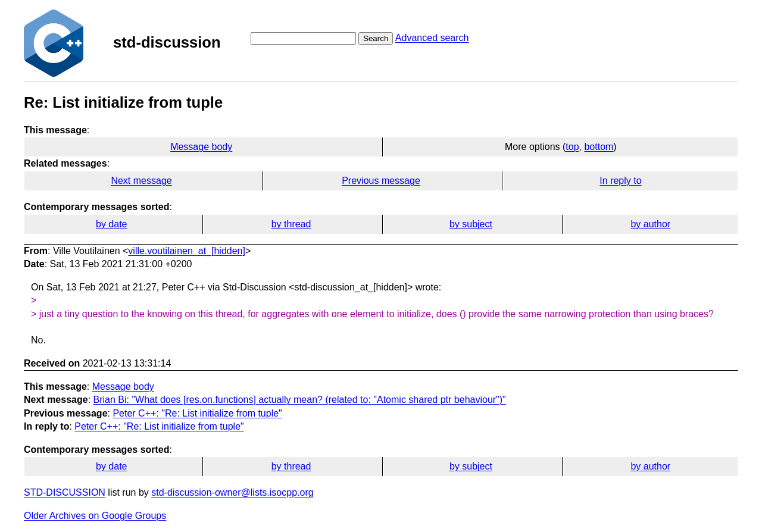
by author (650, 224)
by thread (291, 224)
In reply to (620, 181)
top (572, 147)
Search (376, 38)
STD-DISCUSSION (65, 492)
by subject (471, 224)
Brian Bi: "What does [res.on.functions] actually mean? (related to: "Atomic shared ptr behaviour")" (300, 400)
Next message (141, 181)
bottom (599, 147)
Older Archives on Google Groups (95, 516)
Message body (201, 147)
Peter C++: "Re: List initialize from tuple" (197, 413)
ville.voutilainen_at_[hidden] (187, 251)
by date (111, 224)
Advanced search (432, 38)
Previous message (381, 181)
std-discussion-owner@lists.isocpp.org (232, 492)
